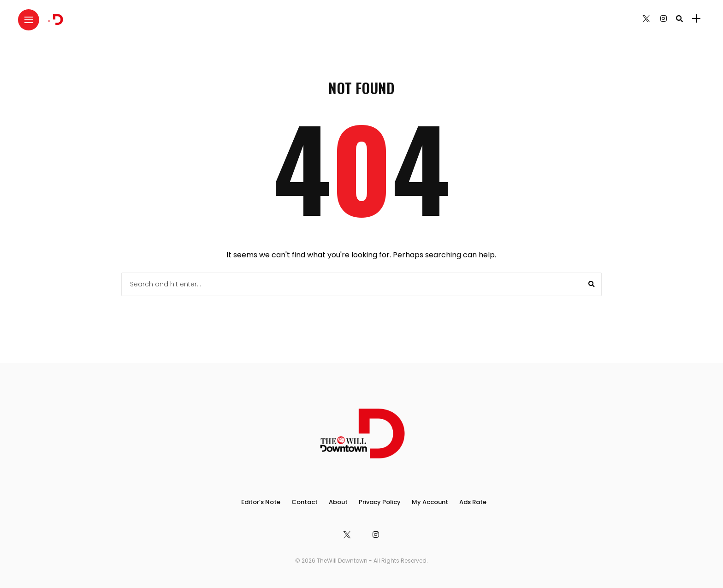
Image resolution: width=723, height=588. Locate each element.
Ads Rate (473, 502)
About (338, 502)
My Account (430, 502)
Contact (305, 502)
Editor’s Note (261, 502)
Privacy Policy (380, 502)
